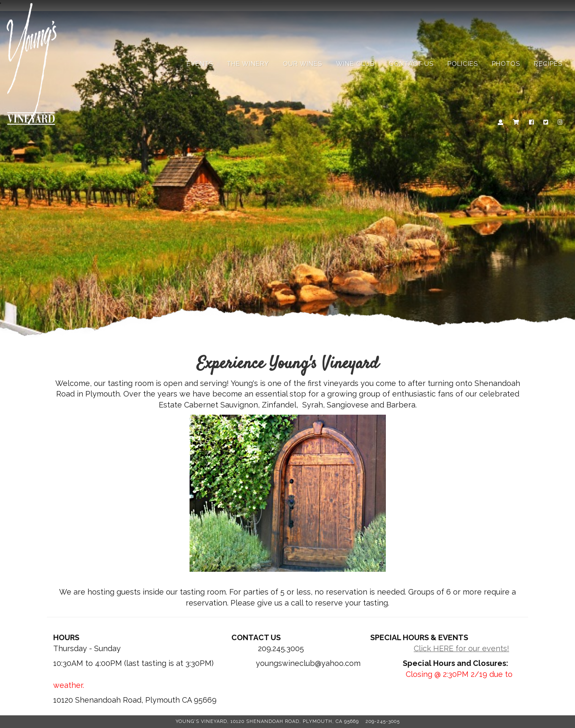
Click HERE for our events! (461, 648)
